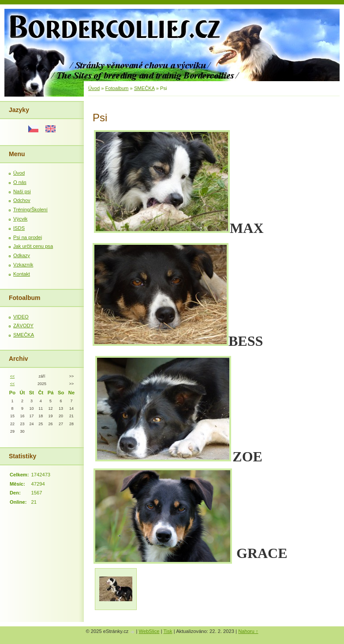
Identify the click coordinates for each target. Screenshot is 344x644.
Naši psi (22, 191)
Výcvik (20, 219)
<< (12, 376)
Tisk (168, 631)
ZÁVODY (23, 326)
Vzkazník (23, 265)
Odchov (22, 200)
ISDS (19, 228)
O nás (20, 182)
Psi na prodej (28, 237)
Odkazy (22, 255)
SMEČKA (24, 335)
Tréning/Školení (30, 210)
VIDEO (21, 317)
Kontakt (22, 274)
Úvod (19, 173)
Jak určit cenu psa (33, 246)
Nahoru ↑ (248, 631)
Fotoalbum (117, 88)
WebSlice (149, 631)
